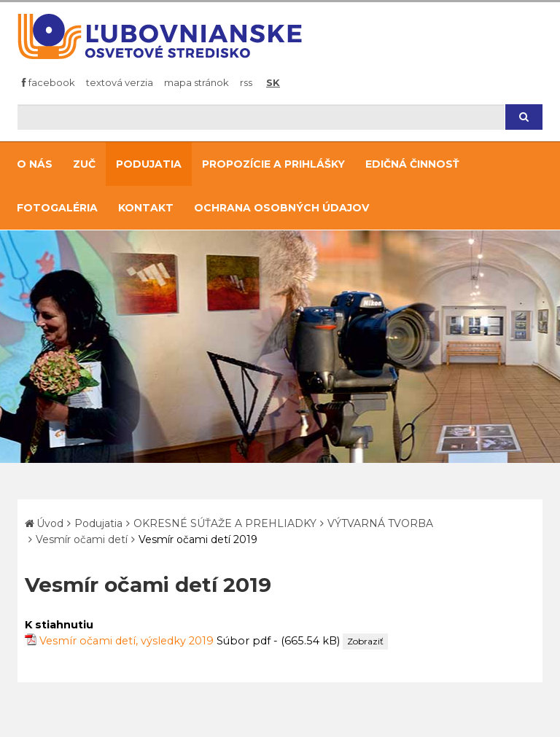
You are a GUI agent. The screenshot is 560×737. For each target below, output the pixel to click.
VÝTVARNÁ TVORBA (380, 523)
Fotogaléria (57, 208)
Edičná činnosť (412, 164)
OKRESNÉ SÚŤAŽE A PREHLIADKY (225, 523)
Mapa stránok (197, 82)
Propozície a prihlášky (273, 164)
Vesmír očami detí (82, 539)
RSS (246, 82)
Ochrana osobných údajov (281, 208)
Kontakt (146, 208)
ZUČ (84, 164)
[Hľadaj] (261, 117)
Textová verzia (120, 82)
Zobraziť (365, 641)
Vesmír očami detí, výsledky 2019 (127, 641)
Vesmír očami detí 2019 (198, 539)
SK (273, 82)
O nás (35, 164)
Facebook (48, 82)
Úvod (50, 523)
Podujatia (149, 164)
